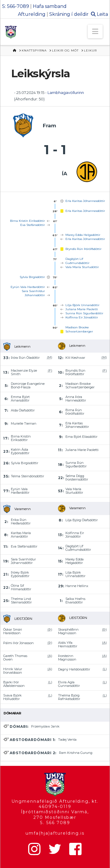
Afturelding (32, 14)
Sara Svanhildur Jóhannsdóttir (33, 293)
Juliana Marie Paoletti (82, 309)
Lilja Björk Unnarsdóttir (82, 305)
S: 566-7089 (16, 6)
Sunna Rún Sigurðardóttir (84, 313)
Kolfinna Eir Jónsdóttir (82, 317)
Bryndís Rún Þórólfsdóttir (83, 249)
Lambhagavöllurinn (66, 92)
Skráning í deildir (69, 14)
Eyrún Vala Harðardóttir (28, 287)
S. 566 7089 (55, 823)
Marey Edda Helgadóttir (83, 235)
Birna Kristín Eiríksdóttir (27, 221)
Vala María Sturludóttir (82, 267)
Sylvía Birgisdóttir (32, 277)
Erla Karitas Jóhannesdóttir (85, 201)
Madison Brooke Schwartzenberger (79, 329)
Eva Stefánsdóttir (33, 225)
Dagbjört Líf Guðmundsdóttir (77, 261)
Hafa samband (50, 6)
